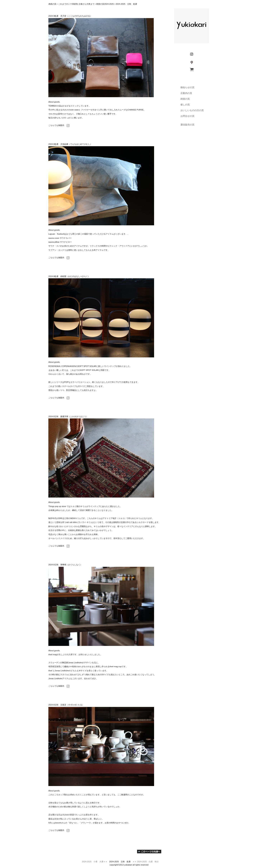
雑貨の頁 (182, 99)
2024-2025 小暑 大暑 (93, 862)
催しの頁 (185, 105)
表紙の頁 (52, 4)
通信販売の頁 (184, 125)
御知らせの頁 (184, 87)
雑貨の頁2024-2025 (105, 4)
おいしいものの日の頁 (192, 110)
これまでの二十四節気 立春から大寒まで (76, 4)
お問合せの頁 (184, 116)
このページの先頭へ (149, 852)
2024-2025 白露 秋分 (148, 862)
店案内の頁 (183, 93)
